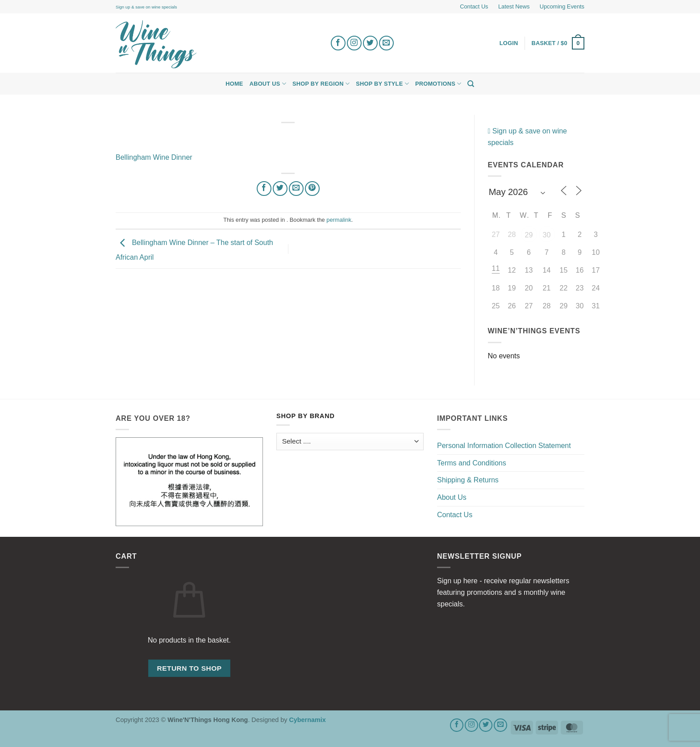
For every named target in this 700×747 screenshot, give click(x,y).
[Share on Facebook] (264, 189)
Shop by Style (382, 84)
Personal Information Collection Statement (504, 446)
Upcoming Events (562, 6)
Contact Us (474, 6)
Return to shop (189, 668)
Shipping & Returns (468, 480)
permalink (339, 220)
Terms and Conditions (472, 463)
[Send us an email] (386, 43)
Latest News (514, 6)
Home (234, 84)
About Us (268, 84)
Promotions (438, 84)
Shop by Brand (306, 416)
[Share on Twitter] (280, 189)
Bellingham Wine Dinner (154, 157)
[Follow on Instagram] (354, 43)
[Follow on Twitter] (370, 43)
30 (547, 235)
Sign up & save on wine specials (146, 7)
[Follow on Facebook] (338, 43)
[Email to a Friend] (296, 189)
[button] (558, 43)
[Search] (471, 84)
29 (529, 235)
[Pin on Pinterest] (312, 189)
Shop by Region (321, 84)
